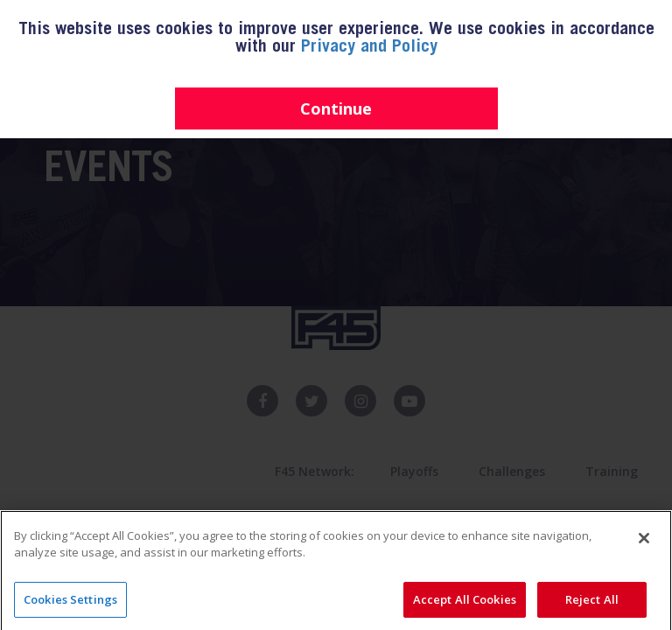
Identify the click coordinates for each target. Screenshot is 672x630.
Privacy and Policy (369, 48)
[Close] (644, 559)
